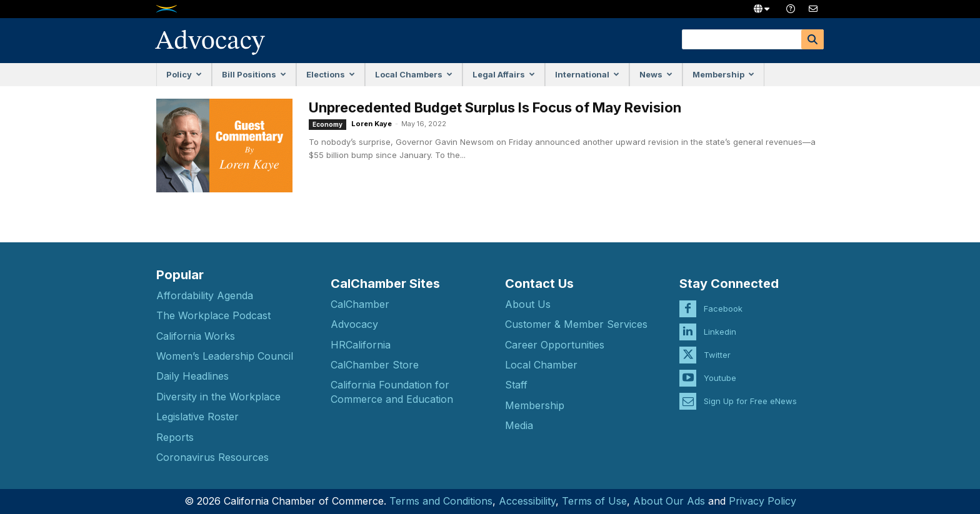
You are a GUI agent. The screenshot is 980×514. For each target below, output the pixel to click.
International (587, 74)
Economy (327, 124)
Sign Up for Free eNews (750, 392)
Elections (331, 74)
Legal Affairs (504, 74)
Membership (723, 74)
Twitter (717, 345)
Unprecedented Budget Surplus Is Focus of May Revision (495, 107)
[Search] (812, 39)
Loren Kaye (372, 124)
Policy (184, 74)
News (656, 74)
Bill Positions (254, 74)
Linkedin (720, 322)
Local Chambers (414, 74)
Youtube (720, 368)
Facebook (723, 299)
